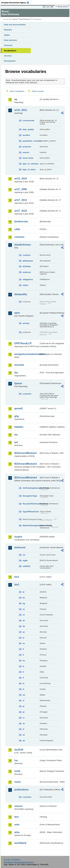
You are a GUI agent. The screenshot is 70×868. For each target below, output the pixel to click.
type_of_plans (29, 169)
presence (27, 147)
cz (24, 615)
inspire (18, 537)
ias (16, 435)
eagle (25, 560)
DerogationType (30, 496)
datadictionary (23, 245)
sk (24, 735)
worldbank (20, 843)
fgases (18, 383)
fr (23, 655)
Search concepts (38, 91)
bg (24, 603)
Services (8, 56)
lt (23, 678)
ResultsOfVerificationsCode (31, 504)
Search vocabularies (17, 91)
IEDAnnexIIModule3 (26, 464)
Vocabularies (10, 51)
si (23, 729)
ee (24, 632)
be (24, 598)
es (24, 643)
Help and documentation (15, 25)
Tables (7, 35)
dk (24, 626)
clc (24, 555)
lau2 (17, 584)
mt (24, 695)
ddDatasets (28, 261)
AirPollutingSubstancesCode (31, 488)
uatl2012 (26, 566)
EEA (16, 3)
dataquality (21, 294)
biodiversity (21, 221)
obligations (28, 279)
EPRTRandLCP (23, 343)
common (19, 237)
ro (24, 718)
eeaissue (27, 272)
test (16, 817)
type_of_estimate (31, 164)
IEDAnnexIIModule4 (26, 478)
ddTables (27, 266)
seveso (18, 806)
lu (23, 683)
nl (23, 700)
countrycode (28, 120)
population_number (31, 141)
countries (27, 394)
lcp (16, 760)
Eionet (15, 19)
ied (16, 442)
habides (19, 427)
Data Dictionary (25, 19)
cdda (17, 229)
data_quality (28, 129)
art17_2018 (21, 211)
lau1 (17, 577)
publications (21, 790)
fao (16, 373)
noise (17, 782)
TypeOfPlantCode (31, 512)
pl (23, 706)
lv (23, 689)
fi (23, 649)
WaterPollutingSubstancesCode (31, 526)
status (25, 285)
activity (26, 323)
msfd (17, 771)
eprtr (17, 313)
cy (24, 609)
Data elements (10, 40)
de (24, 620)
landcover (20, 547)
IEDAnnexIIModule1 (26, 453)
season (26, 152)
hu (24, 661)
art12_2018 (21, 179)
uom (17, 825)
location (26, 135)
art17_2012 (21, 200)
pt (24, 712)
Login (48, 7)
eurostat (19, 365)
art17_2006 (21, 189)
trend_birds (28, 158)
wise (17, 832)
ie (23, 666)
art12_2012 (21, 110)
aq (16, 99)
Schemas (8, 45)
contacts (27, 255)
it (23, 672)
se (24, 723)
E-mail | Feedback (12, 859)
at (23, 592)
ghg (17, 416)
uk (24, 741)
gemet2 (19, 408)
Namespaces (10, 61)
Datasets (8, 30)
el (23, 638)
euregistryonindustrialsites (27, 354)
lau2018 (19, 750)
